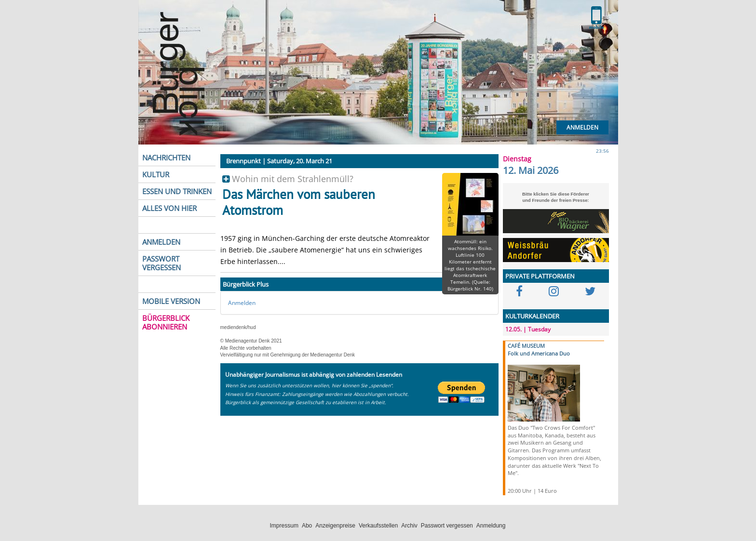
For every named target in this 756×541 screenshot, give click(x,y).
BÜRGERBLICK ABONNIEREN (166, 322)
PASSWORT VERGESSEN (162, 263)
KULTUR (156, 174)
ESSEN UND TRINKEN (177, 191)
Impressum (284, 526)
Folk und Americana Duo (539, 353)
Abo (307, 526)
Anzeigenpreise (335, 526)
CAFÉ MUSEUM (526, 346)
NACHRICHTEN (166, 158)
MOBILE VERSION (171, 301)
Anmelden (582, 127)
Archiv (409, 526)
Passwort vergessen (447, 526)
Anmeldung (491, 526)
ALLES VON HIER (169, 208)
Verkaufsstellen (378, 526)
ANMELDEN (161, 242)
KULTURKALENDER (532, 316)
